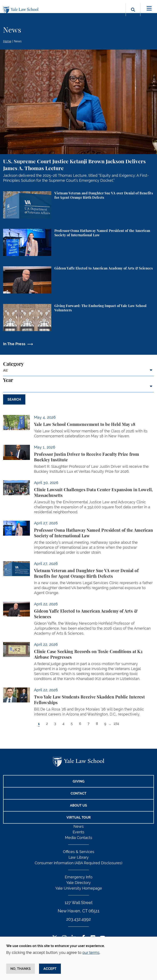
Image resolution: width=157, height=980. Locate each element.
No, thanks (21, 969)
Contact (78, 793)
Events (78, 832)
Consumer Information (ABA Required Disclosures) (78, 863)
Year (8, 380)
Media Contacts (79, 838)
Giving (79, 781)
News (18, 41)
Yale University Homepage (79, 888)
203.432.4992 (78, 919)
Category (13, 364)
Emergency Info (79, 877)
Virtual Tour (79, 817)
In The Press (14, 344)
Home (7, 41)
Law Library (79, 857)
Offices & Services (79, 852)
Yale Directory (78, 883)
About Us (78, 805)
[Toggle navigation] (149, 8)
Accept (50, 969)
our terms (91, 953)
